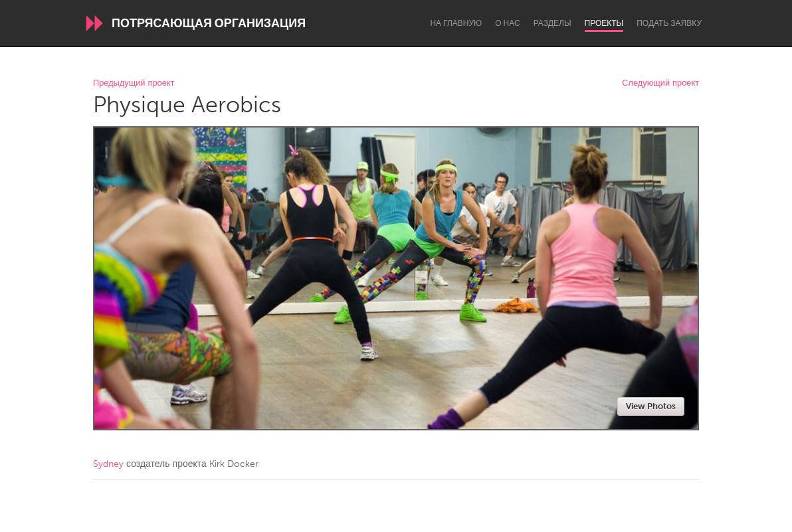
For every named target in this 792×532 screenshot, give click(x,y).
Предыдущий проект (134, 83)
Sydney (108, 464)
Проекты (604, 23)
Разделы (552, 23)
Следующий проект (660, 83)
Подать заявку (669, 23)
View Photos (651, 406)
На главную (456, 23)
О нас (507, 23)
